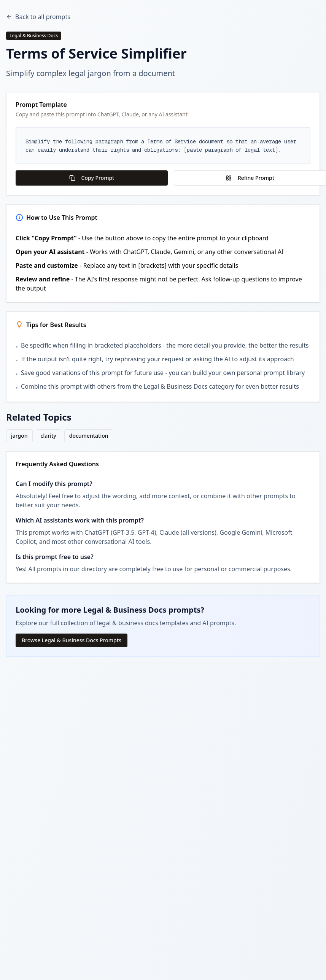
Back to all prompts (38, 17)
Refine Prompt (250, 178)
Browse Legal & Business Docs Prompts (72, 640)
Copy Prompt (92, 178)
